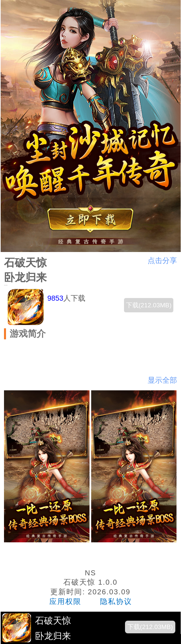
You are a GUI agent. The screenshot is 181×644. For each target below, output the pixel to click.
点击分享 (162, 260)
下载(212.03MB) (149, 305)
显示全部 (162, 380)
